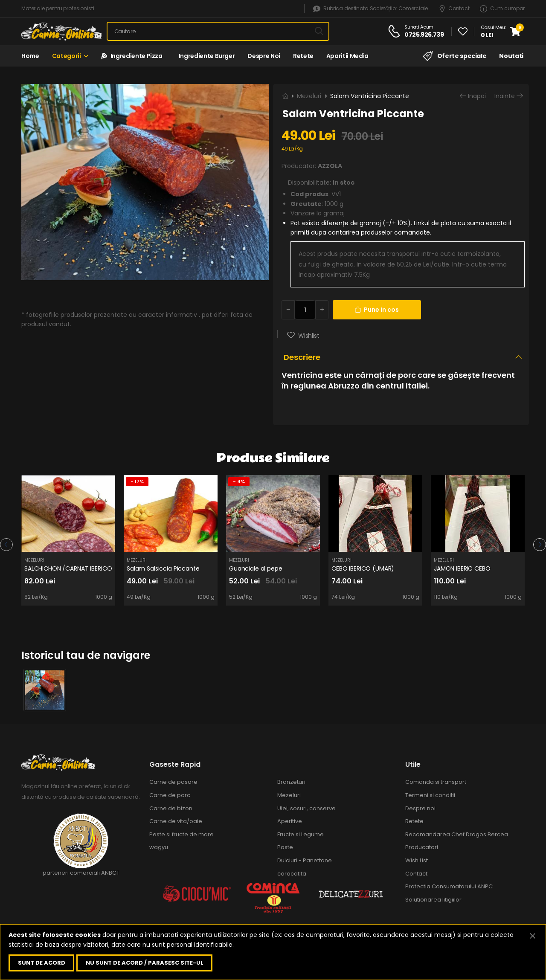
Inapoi (477, 96)
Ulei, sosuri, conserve (306, 808)
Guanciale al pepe (256, 568)
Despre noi (264, 56)
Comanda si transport (436, 782)
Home (30, 56)
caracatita (292, 874)
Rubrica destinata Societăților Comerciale (370, 9)
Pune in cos (377, 310)
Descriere (302, 357)
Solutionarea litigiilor (433, 900)
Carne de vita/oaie (176, 821)
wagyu (159, 847)
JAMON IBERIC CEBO (462, 568)
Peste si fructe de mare (182, 834)
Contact (454, 9)
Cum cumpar (502, 9)
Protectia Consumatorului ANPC (449, 886)
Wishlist (308, 336)
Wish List (417, 860)
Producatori (422, 847)
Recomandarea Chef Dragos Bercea (457, 834)
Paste (285, 847)
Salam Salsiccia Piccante (163, 568)
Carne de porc (170, 795)
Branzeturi (291, 782)
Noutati (511, 56)
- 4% (239, 481)
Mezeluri (309, 96)
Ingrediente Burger (205, 56)
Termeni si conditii (430, 795)
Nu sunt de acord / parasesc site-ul (145, 963)
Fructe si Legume (301, 834)
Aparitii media (347, 56)
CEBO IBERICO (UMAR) (363, 568)
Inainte (505, 96)
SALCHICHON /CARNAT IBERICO (68, 568)
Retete (303, 56)
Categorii (67, 56)
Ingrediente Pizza (132, 56)
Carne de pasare (173, 782)
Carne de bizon (171, 808)
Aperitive (290, 821)
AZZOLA (330, 166)
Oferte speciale (455, 56)
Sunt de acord (42, 963)
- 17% (137, 481)
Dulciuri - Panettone (305, 860)
